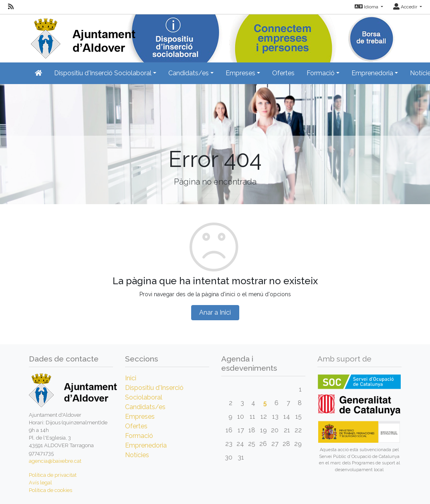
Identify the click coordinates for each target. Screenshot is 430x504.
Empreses (140, 417)
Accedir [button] (406, 7)
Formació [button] (321, 73)
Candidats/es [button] (189, 73)
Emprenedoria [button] (372, 73)
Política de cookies (50, 490)
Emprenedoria (146, 445)
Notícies (137, 455)
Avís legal (40, 483)
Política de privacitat (53, 475)
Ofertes (283, 73)
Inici (131, 378)
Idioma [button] (367, 7)
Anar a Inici (215, 312)
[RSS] (11, 7)
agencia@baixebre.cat (55, 461)
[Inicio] (82, 36)
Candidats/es (145, 407)
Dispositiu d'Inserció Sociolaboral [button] (103, 73)
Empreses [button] (240, 73)
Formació (139, 436)
